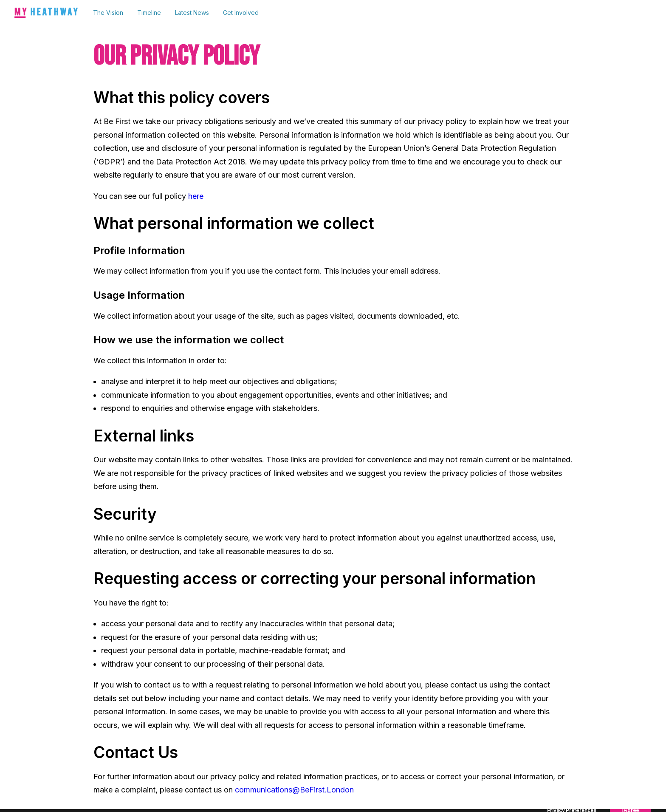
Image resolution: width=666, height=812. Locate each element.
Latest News (192, 13)
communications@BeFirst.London (294, 790)
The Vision (108, 13)
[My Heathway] (46, 13)
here (196, 196)
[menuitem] (111, 13)
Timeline (149, 13)
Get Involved (241, 13)
